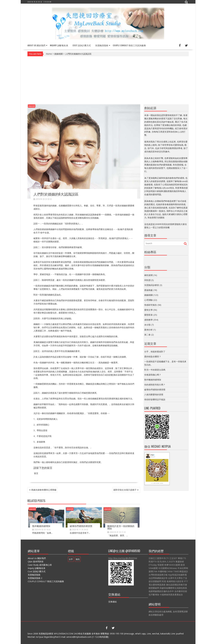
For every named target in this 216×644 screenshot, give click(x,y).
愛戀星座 (148, 315)
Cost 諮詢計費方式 (82, 45)
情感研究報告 (151, 305)
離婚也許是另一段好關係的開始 (121, 527)
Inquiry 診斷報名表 (59, 45)
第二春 (147, 335)
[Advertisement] (108, 80)
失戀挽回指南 (102, 45)
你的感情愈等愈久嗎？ (155, 385)
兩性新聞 (148, 275)
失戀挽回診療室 (152, 285)
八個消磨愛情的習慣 (154, 394)
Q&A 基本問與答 (36, 562)
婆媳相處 (148, 290)
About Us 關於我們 (36, 45)
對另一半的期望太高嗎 (155, 370)
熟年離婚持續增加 (41, 526)
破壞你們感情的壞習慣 (81, 526)
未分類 (147, 325)
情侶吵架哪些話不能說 (155, 399)
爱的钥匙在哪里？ (153, 357)
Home (49, 54)
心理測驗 (148, 300)
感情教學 (148, 320)
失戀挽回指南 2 (35, 578)
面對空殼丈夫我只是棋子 (125, 490)
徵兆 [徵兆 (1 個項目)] (78, 559)
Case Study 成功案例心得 (40, 565)
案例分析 (148, 330)
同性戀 (147, 280)
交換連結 (112, 602)
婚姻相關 (58, 54)
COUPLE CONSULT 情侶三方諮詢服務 (129, 45)
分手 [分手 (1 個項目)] (71, 559)
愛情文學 (148, 310)
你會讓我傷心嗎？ (153, 375)
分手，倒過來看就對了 (155, 352)
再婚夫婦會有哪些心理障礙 (44, 490)
